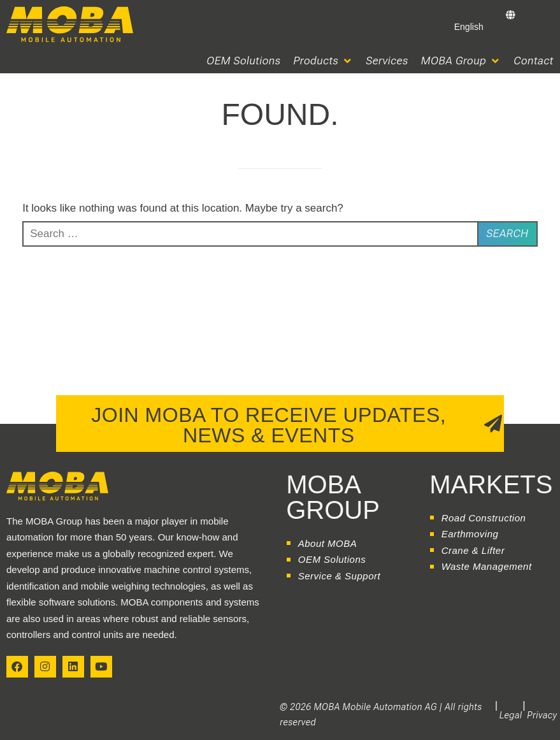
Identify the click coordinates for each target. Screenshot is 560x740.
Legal (511, 715)
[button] (324, 61)
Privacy (542, 715)
